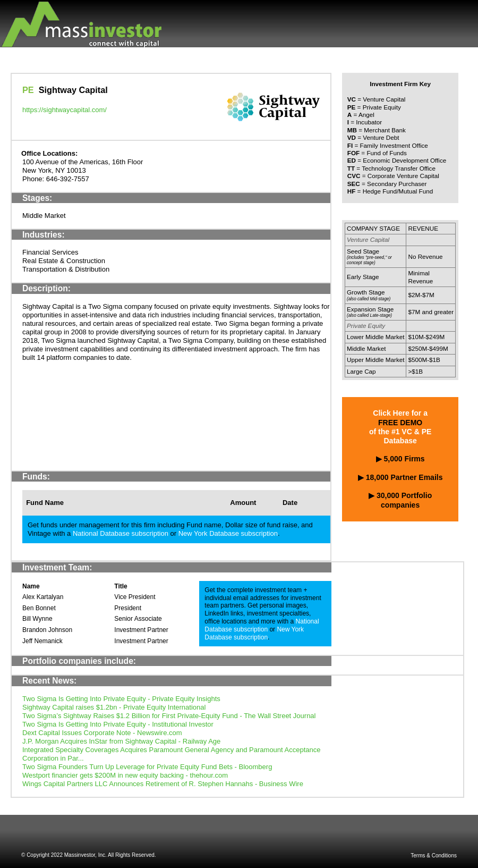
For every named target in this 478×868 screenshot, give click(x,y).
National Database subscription (121, 533)
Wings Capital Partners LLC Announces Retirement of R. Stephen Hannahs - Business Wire (163, 784)
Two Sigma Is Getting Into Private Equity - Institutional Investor (118, 724)
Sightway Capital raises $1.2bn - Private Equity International (114, 707)
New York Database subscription (228, 533)
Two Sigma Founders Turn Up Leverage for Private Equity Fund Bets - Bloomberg (147, 767)
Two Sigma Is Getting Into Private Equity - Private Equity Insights (121, 699)
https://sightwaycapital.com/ (65, 110)
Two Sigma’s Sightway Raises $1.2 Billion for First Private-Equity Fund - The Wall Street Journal (169, 716)
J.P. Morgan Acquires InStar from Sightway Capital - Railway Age (121, 741)
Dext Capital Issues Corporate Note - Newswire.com (102, 733)
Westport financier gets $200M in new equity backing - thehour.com (125, 775)
